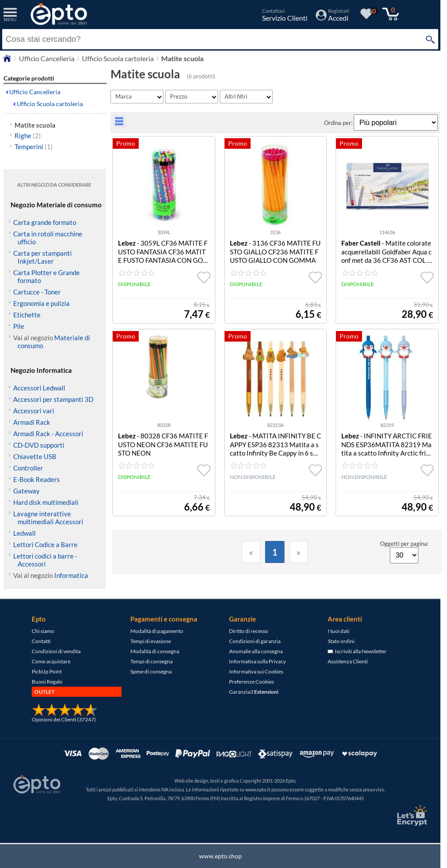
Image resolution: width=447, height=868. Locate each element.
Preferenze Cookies (251, 682)
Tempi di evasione (151, 641)
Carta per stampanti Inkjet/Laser (42, 257)
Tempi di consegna (151, 661)
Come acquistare (51, 661)
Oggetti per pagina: (404, 544)
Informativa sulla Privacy (257, 661)
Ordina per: (339, 123)
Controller (28, 468)
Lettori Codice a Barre (45, 544)
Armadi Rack (32, 422)
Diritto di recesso (249, 631)
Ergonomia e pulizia (41, 303)
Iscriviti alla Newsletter (357, 651)
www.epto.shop (220, 856)
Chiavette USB (35, 456)
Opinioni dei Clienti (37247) (64, 719)
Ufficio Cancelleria (35, 92)
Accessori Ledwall (39, 388)
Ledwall (24, 533)
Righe (28, 136)
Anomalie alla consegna (256, 651)
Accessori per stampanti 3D (53, 399)
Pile (19, 326)
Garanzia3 (254, 692)
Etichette (27, 315)
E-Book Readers (37, 479)
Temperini (34, 147)
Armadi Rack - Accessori (48, 434)
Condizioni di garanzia (255, 641)
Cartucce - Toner (37, 292)
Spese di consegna (151, 671)
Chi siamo (43, 631)
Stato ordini (341, 641)
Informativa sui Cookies (256, 671)
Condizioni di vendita (56, 651)
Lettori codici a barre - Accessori (45, 560)
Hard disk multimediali (46, 502)
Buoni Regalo (47, 682)
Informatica (71, 575)
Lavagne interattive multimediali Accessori (48, 518)
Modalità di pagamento (157, 631)
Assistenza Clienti (348, 661)
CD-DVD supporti (39, 445)
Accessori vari (34, 411)
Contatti (41, 641)
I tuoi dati (338, 631)
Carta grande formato (45, 222)
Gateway (26, 491)
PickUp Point (47, 671)
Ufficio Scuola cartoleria (50, 104)
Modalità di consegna (155, 651)
